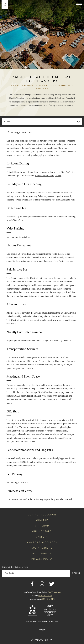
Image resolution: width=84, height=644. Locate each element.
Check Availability (42, 640)
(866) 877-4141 (48, 599)
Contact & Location (42, 515)
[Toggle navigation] (79, 4)
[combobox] (42, 122)
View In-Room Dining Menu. (48, 176)
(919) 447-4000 (45, 596)
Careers (42, 537)
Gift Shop (42, 526)
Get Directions (54, 592)
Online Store (42, 531)
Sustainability (42, 548)
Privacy (42, 630)
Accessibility (42, 553)
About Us (42, 520)
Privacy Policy (42, 559)
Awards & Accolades (42, 542)
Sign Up (76, 573)
